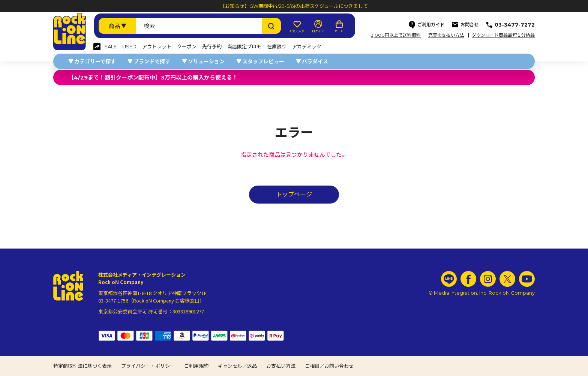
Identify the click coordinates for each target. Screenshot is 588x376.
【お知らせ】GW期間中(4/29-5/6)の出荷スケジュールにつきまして (294, 6)
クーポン (187, 47)
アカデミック (307, 47)
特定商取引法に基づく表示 (82, 366)
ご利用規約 (196, 366)
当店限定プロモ (244, 47)
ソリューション (206, 61)
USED (129, 47)
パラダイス (315, 61)
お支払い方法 (281, 366)
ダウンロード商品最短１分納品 (503, 35)
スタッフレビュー (263, 61)
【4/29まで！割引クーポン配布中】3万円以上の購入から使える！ (153, 77)
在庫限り (277, 47)
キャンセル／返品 (237, 366)
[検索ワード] (199, 26)
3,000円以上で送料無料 (396, 35)
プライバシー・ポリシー (148, 366)
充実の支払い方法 (446, 35)
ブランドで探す (152, 61)
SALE (110, 47)
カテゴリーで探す (95, 61)
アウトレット (157, 47)
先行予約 (212, 47)
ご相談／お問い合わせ (329, 366)
